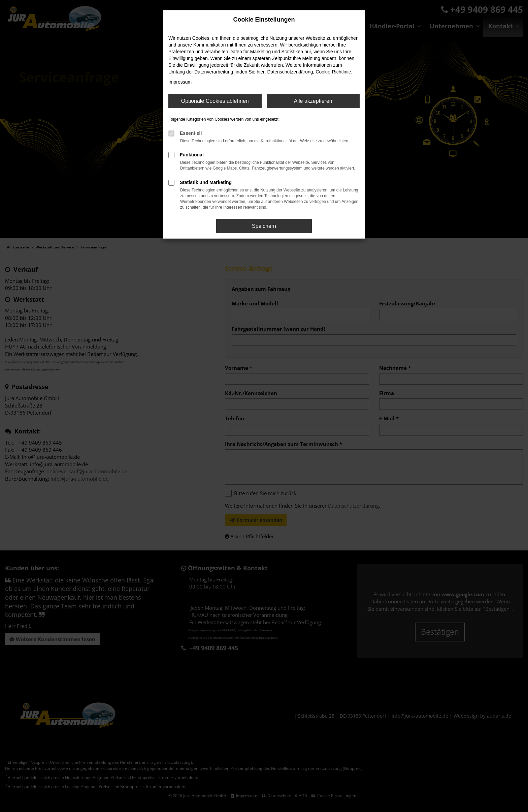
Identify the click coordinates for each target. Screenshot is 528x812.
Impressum (180, 82)
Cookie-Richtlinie (333, 72)
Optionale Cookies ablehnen (215, 101)
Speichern (264, 226)
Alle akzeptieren (313, 101)
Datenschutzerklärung (290, 72)
